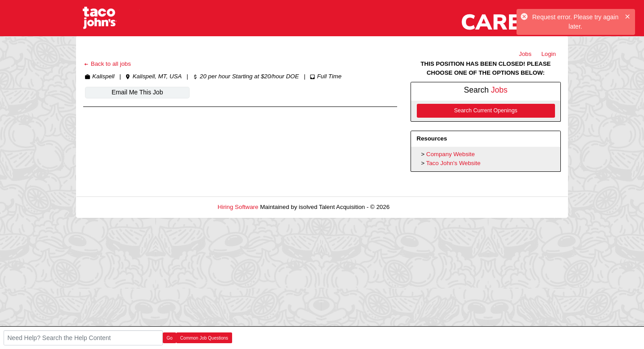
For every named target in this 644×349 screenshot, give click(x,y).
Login (549, 54)
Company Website (451, 154)
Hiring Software (238, 207)
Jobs (525, 54)
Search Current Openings (486, 111)
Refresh (416, 207)
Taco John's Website (453, 163)
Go (170, 338)
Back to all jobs (107, 64)
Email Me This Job (138, 92)
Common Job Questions (204, 338)
